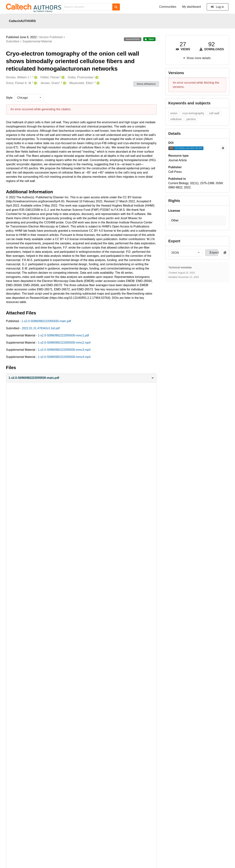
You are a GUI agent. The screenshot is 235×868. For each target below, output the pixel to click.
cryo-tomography (193, 113)
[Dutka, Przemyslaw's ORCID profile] (96, 77)
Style (9, 98)
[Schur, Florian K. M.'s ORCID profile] (35, 83)
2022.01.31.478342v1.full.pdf (41, 328)
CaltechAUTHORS (22, 21)
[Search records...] (87, 7)
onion (174, 113)
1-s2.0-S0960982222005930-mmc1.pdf (63, 335)
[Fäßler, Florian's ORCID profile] (63, 77)
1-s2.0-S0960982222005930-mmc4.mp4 (64, 357)
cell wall (214, 113)
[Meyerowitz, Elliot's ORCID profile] (98, 83)
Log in (217, 7)
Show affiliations (146, 84)
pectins (191, 119)
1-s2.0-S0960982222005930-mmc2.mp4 (64, 343)
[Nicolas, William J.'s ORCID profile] (35, 77)
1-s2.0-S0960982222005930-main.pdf (46, 321)
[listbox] (29, 98)
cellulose (176, 119)
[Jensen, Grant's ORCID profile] (64, 83)
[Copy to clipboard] (223, 148)
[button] (81, 378)
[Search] (116, 7)
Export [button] (214, 252)
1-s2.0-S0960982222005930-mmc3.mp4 (64, 350)
